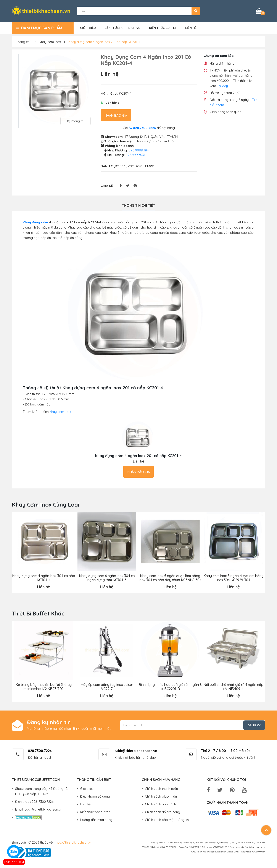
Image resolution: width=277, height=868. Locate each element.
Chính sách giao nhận (161, 796)
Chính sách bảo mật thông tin (167, 819)
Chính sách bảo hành (160, 804)
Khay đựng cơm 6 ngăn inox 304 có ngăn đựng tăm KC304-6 (107, 577)
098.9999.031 (14, 862)
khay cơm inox (60, 411)
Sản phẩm (112, 27)
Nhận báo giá (116, 115)
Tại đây (222, 85)
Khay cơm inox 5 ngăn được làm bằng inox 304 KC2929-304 (233, 577)
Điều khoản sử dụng (95, 796)
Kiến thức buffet (163, 27)
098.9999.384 (139, 150)
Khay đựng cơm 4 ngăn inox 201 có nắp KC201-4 (104, 41)
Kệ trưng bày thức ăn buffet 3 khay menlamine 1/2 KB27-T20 (43, 686)
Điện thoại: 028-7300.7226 (34, 801)
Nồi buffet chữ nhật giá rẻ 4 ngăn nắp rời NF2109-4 (233, 686)
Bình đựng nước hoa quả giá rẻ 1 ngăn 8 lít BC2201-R (170, 686)
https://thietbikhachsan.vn (73, 842)
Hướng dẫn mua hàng (96, 819)
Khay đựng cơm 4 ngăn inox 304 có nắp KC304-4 (43, 577)
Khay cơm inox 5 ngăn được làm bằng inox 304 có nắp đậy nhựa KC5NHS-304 (170, 577)
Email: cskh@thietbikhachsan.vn (39, 809)
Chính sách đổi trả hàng (163, 811)
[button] (196, 11)
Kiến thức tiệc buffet (95, 811)
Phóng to (75, 120)
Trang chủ (24, 41)
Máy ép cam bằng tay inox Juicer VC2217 (107, 686)
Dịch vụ (134, 27)
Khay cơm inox (50, 41)
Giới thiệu (88, 27)
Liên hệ (191, 27)
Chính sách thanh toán (161, 788)
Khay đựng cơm (35, 222)
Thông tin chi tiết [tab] (138, 205)
